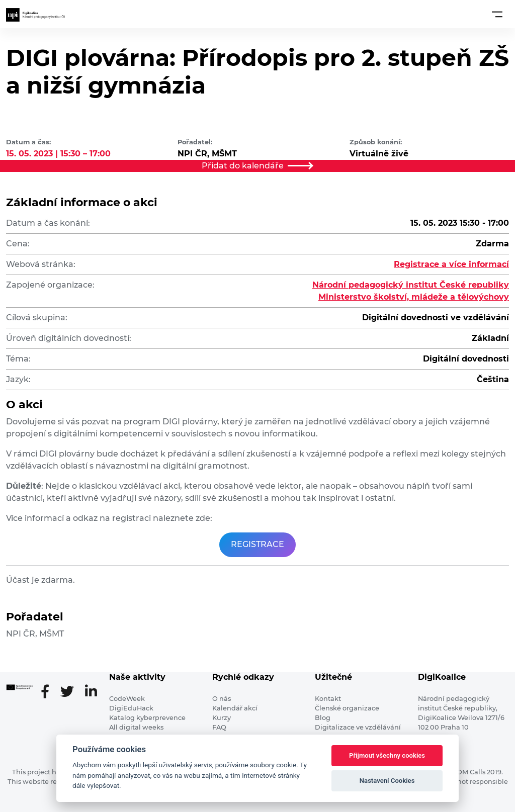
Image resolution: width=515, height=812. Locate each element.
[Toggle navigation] (497, 14)
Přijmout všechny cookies (387, 755)
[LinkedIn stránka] (91, 692)
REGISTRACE (257, 544)
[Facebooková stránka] (49, 692)
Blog (323, 718)
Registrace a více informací (451, 264)
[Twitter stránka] (71, 692)
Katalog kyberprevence (147, 718)
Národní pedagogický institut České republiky (411, 285)
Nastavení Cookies (387, 781)
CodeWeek (127, 699)
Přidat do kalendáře (257, 166)
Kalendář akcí (235, 708)
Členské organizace (347, 708)
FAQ (219, 727)
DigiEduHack (131, 708)
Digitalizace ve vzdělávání (358, 727)
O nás (222, 699)
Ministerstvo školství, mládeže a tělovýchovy (414, 297)
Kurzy (222, 718)
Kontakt (328, 699)
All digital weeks (136, 727)
